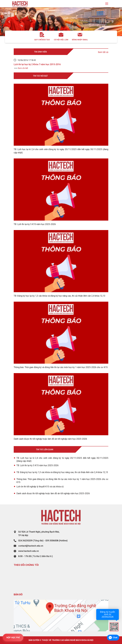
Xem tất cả (103, 52)
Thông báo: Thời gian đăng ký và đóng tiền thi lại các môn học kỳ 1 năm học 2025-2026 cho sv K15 (62, 481)
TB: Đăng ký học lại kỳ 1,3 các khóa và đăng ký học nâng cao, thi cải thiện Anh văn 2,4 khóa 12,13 (62, 472)
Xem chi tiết (23, 68)
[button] (9, 22)
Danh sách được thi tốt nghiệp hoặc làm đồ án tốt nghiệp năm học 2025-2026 (53, 493)
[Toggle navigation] (107, 4)
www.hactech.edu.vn (29, 551)
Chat (115, 638)
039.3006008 (52, 541)
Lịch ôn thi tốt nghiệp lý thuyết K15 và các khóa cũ (40, 487)
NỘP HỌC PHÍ (13, 638)
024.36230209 (25, 541)
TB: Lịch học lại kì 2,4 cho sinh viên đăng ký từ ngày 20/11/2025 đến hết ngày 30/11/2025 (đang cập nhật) (62, 459)
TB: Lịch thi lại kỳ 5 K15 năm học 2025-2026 (37, 465)
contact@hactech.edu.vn (31, 546)
